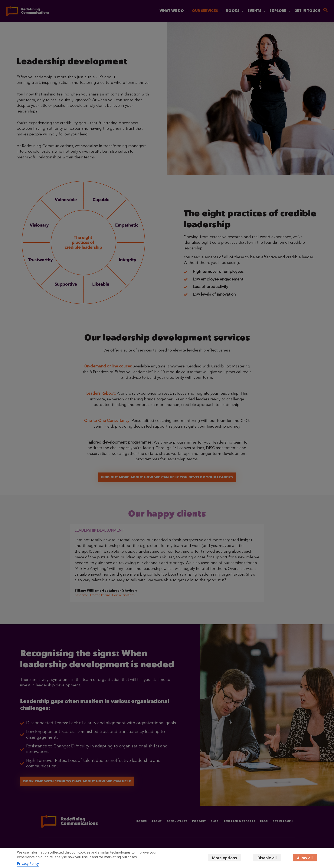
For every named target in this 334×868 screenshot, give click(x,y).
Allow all (305, 858)
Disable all (264, 858)
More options (218, 858)
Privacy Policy (28, 864)
